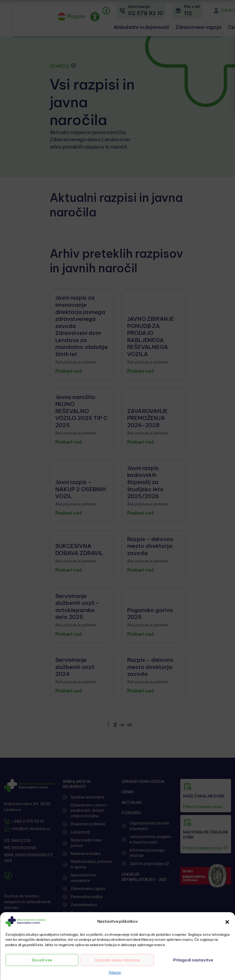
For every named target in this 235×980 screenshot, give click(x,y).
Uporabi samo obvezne (117, 960)
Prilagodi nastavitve (193, 960)
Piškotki (115, 973)
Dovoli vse (42, 960)
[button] (227, 921)
